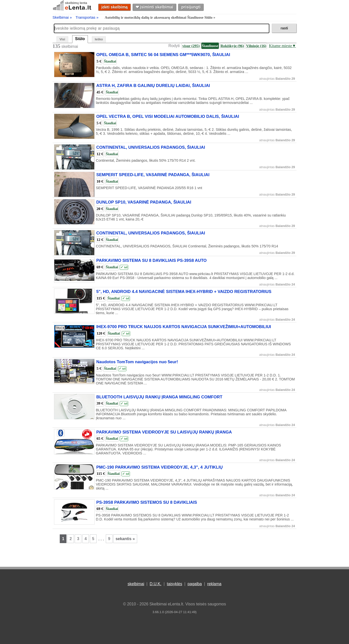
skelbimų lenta (76, 3)
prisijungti (191, 7)
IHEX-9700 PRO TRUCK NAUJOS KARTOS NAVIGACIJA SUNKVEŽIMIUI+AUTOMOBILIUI (184, 327)
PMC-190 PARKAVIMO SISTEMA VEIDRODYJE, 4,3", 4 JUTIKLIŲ (160, 467)
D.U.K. (155, 584)
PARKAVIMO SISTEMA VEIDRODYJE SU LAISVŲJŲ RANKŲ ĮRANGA (164, 432)
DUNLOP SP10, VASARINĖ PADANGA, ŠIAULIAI (144, 202)
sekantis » (125, 539)
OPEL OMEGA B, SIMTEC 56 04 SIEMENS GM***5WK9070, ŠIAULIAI (163, 55)
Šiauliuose (210, 46)
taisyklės (174, 584)
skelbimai (136, 584)
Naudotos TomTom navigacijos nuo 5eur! (137, 362)
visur (191, 46)
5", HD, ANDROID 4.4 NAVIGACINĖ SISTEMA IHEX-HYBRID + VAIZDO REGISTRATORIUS (184, 292)
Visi (62, 39)
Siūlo (80, 39)
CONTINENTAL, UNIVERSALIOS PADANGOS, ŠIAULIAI (151, 147)
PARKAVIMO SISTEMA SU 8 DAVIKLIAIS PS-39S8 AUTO (152, 260)
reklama (214, 584)
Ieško (99, 39)
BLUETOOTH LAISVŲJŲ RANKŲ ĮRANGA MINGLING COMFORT (159, 397)
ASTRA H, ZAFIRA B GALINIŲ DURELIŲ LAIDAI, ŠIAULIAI (153, 86)
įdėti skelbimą (115, 7)
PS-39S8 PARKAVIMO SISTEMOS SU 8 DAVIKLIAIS (147, 502)
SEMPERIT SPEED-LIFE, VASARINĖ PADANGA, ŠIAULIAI (153, 175)
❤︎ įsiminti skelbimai (154, 7)
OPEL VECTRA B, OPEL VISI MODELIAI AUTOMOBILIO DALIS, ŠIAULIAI (168, 117)
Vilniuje (256, 46)
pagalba (195, 584)
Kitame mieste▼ (282, 46)
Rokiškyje (232, 46)
